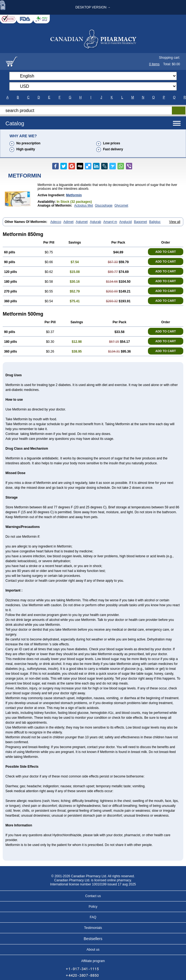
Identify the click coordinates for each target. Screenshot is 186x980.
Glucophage (104, 206)
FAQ (93, 917)
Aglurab (95, 222)
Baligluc (155, 222)
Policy (93, 907)
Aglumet (82, 222)
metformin (74, 195)
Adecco (56, 222)
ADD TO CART (166, 252)
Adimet (68, 222)
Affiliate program (93, 961)
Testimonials (93, 928)
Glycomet (121, 206)
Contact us (93, 896)
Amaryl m (110, 222)
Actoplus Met (84, 206)
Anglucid (126, 222)
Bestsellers (93, 939)
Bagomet (141, 222)
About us (93, 950)
